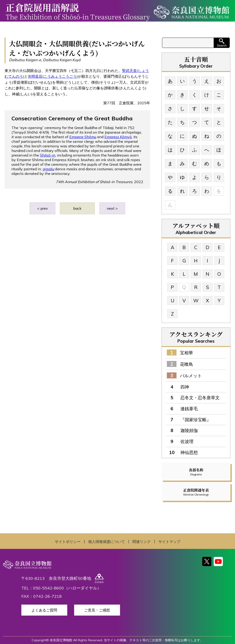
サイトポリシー (68, 542)
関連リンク (142, 542)
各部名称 (196, 472)
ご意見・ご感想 (97, 610)
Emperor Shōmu (83, 137)
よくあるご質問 (44, 610)
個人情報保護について (106, 542)
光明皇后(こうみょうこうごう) (53, 76)
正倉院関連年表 (196, 492)
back (77, 208)
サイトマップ (169, 542)
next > (112, 208)
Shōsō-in (48, 155)
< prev (43, 208)
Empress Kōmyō (118, 137)
